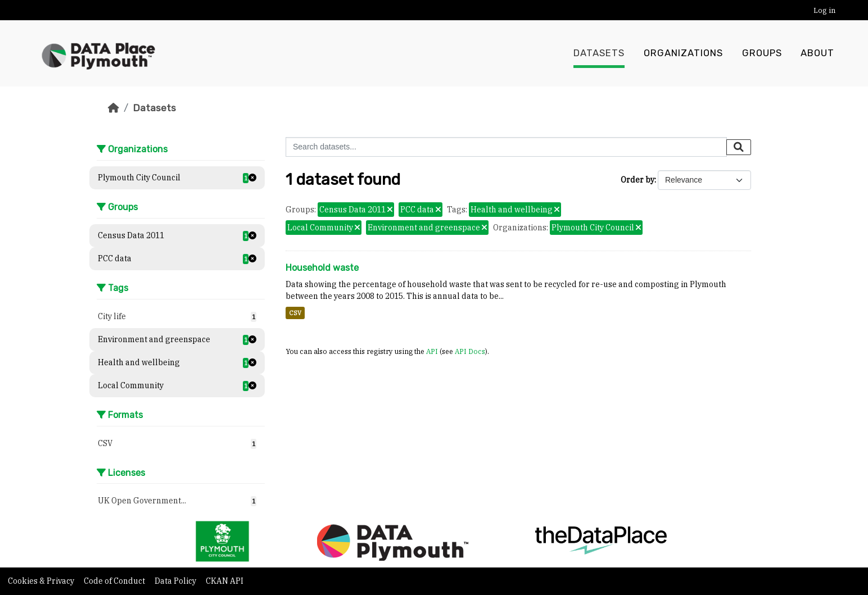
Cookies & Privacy (42, 581)
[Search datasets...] (506, 147)
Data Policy (176, 581)
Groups (762, 53)
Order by (638, 180)
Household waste (322, 268)
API (432, 351)
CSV (295, 313)
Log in (824, 10)
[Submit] (739, 147)
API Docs (470, 351)
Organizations (683, 53)
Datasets (599, 53)
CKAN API (225, 581)
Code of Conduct (115, 581)
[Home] (114, 108)
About (817, 53)
